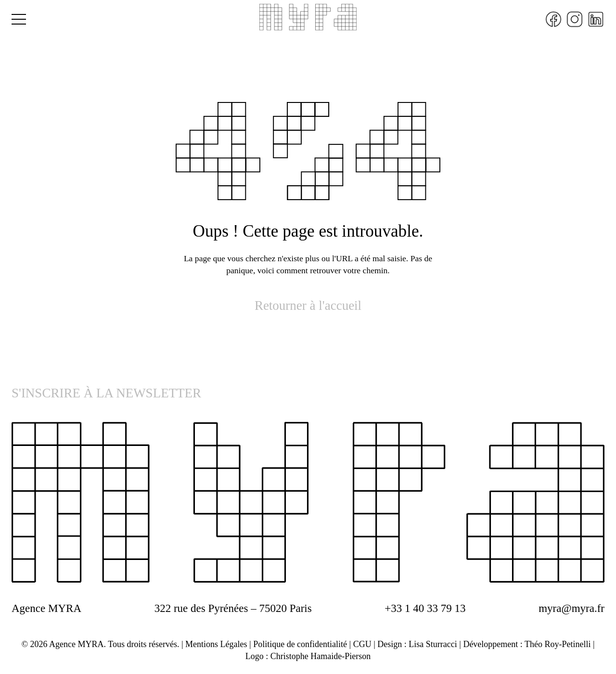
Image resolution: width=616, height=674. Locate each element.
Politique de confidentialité (300, 644)
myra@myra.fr (571, 608)
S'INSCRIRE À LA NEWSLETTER (106, 393)
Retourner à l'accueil (308, 305)
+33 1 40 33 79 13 (425, 608)
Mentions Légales (216, 644)
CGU (362, 644)
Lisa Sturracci (433, 644)
